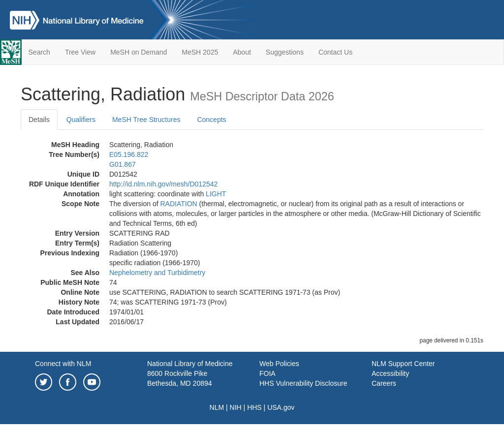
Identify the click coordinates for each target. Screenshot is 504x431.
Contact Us (335, 52)
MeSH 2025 (200, 52)
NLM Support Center (403, 364)
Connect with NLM (63, 364)
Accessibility (390, 373)
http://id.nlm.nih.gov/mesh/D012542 (163, 184)
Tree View (80, 52)
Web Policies (279, 364)
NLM (217, 407)
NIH (236, 407)
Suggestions (285, 52)
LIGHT (216, 194)
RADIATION (179, 204)
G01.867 (123, 164)
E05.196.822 (129, 154)
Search (39, 52)
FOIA (268, 373)
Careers (384, 383)
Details (39, 120)
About (242, 52)
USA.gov (281, 407)
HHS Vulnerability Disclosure (303, 383)
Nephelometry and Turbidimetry (157, 273)
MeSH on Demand (139, 52)
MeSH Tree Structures (146, 120)
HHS (254, 407)
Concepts (211, 120)
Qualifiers (81, 120)
